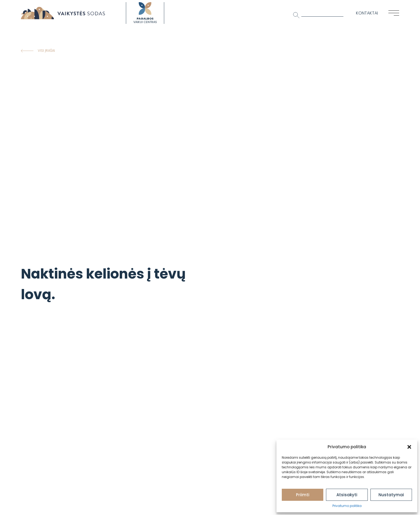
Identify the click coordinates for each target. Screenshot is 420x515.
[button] (409, 447)
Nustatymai (391, 495)
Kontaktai (367, 13)
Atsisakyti (347, 495)
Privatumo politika (347, 506)
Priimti (303, 495)
